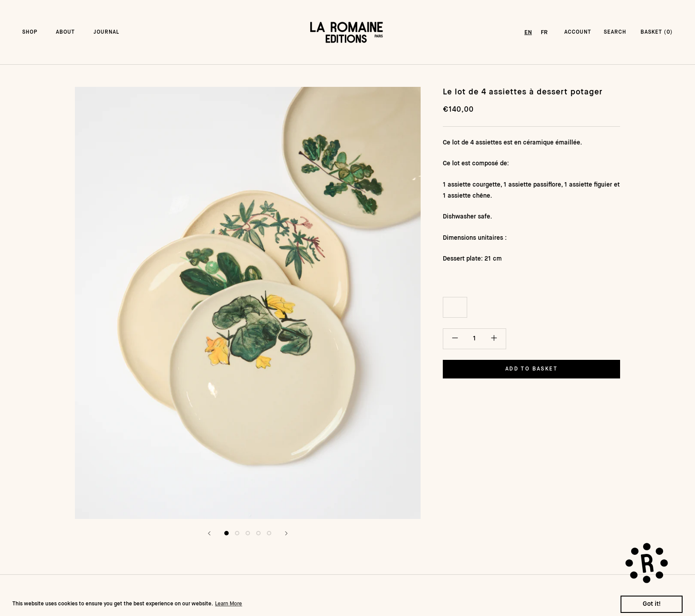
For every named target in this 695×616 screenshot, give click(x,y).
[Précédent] (209, 533)
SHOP (30, 32)
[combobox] (528, 33)
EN (528, 33)
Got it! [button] (652, 604)
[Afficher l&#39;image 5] (269, 533)
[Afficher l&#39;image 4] (258, 533)
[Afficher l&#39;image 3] (248, 533)
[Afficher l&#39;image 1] (226, 533)
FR (544, 33)
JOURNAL (106, 32)
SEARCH (615, 32)
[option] (544, 33)
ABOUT (65, 32)
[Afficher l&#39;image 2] (237, 533)
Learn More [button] (228, 604)
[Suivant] (286, 533)
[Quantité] (474, 339)
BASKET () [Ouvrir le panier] (657, 32)
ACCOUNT (578, 32)
